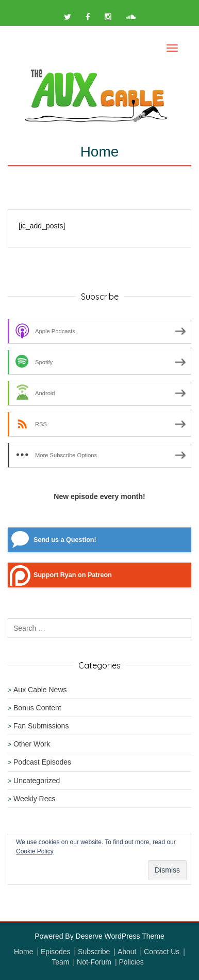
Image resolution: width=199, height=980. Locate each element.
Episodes (56, 952)
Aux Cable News (40, 690)
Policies (131, 962)
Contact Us (162, 952)
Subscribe (94, 952)
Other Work (32, 744)
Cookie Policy (35, 851)
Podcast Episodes (42, 762)
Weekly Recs (34, 799)
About (127, 952)
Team (60, 962)
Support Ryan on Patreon (73, 575)
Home (23, 952)
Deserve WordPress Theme (120, 936)
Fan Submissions (41, 726)
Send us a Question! (65, 540)
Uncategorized (37, 781)
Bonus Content (37, 708)
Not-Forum (94, 962)
